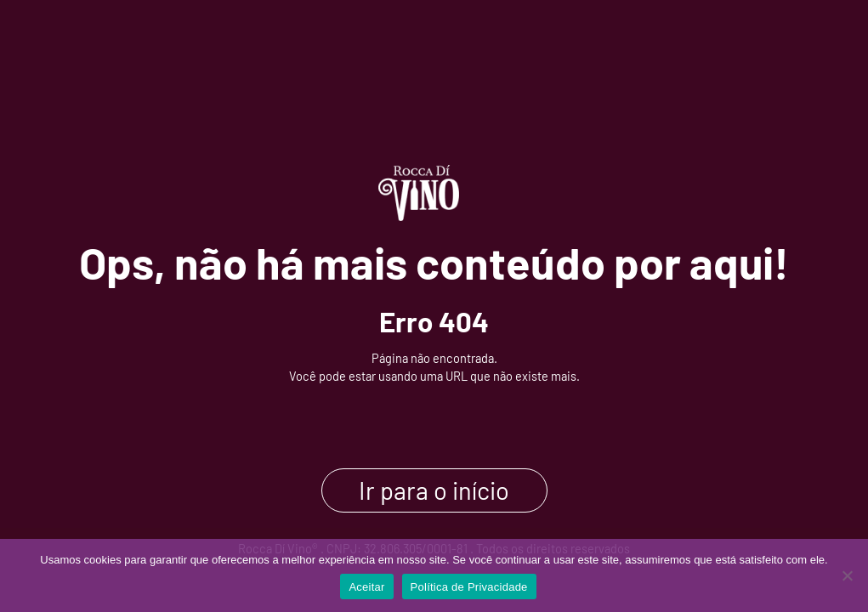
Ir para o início (434, 491)
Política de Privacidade (469, 587)
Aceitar (366, 587)
